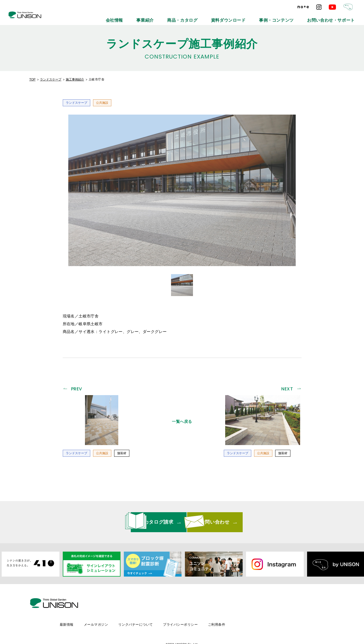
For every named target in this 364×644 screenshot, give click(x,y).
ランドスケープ (51, 79)
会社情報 (170, 17)
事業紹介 (195, 17)
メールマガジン (142, 604)
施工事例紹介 (75, 79)
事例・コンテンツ (297, 17)
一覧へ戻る (182, 420)
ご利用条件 (265, 604)
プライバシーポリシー (229, 604)
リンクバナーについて (183, 604)
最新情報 (112, 604)
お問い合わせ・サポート (338, 17)
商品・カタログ (224, 17)
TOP (32, 79)
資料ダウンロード (259, 17)
